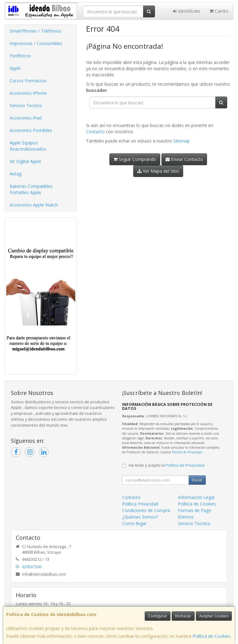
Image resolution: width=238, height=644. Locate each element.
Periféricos (20, 56)
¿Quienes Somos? (140, 517)
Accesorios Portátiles (31, 130)
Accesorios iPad (26, 118)
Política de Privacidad (187, 452)
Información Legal (196, 497)
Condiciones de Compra (146, 510)
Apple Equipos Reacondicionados (28, 146)
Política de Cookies (212, 636)
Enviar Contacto (184, 159)
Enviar (197, 480)
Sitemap (181, 141)
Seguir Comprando (135, 159)
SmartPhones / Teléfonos (35, 31)
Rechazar (183, 616)
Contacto (95, 132)
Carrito (219, 11)
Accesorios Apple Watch (34, 205)
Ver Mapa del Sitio (158, 171)
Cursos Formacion (28, 81)
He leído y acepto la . (167, 465)
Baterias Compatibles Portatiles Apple (31, 189)
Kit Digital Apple (25, 161)
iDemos (186, 517)
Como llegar (134, 523)
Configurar (158, 616)
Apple (15, 68)
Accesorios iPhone (28, 93)
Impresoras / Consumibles (36, 43)
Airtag (15, 174)
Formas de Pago (195, 510)
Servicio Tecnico (26, 105)
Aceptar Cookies (214, 616)
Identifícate (187, 11)
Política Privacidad (140, 504)
